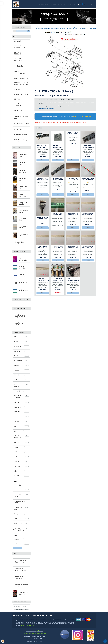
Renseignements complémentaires (20, 317)
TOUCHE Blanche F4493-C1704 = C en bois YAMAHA (88, 247)
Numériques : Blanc (23, 156)
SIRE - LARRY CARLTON (18, 496)
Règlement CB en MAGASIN (23, 268)
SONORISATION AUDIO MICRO (21, 118)
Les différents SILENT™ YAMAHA (20, 571)
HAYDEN (17, 403)
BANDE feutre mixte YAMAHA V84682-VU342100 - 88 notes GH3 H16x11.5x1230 (88, 179)
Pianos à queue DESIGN (24, 212)
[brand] (16, 4)
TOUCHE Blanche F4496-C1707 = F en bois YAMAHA (58, 247)
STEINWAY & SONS (18, 509)
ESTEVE (16, 381)
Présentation (54, 4)
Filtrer (39, 128)
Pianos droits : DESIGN (23, 228)
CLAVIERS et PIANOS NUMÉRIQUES (21, 66)
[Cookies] (3, 641)
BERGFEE (17, 357)
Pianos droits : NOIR (23, 236)
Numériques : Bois (23, 164)
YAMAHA (17, 540)
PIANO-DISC (18, 467)
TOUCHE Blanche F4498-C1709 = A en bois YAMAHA (73, 247)
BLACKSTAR (18, 362)
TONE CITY (17, 520)
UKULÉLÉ (17, 90)
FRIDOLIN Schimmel (17, 386)
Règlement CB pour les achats (27, 627)
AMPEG (16, 338)
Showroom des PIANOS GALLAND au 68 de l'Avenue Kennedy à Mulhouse (21, 579)
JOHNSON (17, 423)
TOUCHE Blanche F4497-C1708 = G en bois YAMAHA (73, 214)
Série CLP (86, 29)
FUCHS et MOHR (19, 392)
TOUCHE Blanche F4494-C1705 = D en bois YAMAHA (43, 247)
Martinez (17, 443)
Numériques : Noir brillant (23, 172)
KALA (16, 427)
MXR (15, 453)
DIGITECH (17, 376)
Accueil (36, 27)
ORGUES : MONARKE (22, 196)
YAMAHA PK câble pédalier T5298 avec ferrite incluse (43, 147)
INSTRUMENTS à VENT (21, 94)
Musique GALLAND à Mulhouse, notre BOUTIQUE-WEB (51, 27)
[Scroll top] (105, 641)
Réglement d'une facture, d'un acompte (21, 140)
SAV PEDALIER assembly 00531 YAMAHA (58, 280)
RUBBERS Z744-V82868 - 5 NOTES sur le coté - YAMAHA (88, 147)
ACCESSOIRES (18, 130)
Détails (43, 160)
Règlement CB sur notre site (23, 292)
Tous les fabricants (18, 549)
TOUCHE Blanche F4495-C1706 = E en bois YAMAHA (43, 280)
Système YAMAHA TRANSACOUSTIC (20, 563)
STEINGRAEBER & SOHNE (20, 503)
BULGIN (16, 366)
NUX (15, 458)
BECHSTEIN (18, 347)
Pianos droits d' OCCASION (19, 244)
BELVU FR (17, 352)
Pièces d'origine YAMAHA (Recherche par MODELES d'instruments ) (51, 29)
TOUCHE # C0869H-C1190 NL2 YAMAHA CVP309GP (73, 133)
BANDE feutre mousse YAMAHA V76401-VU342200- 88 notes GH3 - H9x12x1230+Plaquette (73, 179)
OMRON (16, 463)
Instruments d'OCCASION (18, 53)
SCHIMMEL (17, 486)
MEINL (16, 448)
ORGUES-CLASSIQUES (21, 78)
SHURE (16, 491)
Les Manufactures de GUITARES (21, 587)
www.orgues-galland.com (40, 635)
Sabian (16, 472)
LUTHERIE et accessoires (18, 105)
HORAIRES (67, 4)
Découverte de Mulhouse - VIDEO (24, 595)
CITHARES (17, 99)
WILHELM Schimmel (21, 530)
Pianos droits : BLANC (23, 220)
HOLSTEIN (17, 408)
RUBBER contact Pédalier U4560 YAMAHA (58, 147)
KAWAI (16, 432)
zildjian (16, 545)
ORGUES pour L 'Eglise (23, 204)
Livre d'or (72, 4)
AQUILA (16, 342)
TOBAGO (17, 515)
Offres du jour (18, 41)
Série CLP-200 (93, 29)
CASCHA (16, 371)
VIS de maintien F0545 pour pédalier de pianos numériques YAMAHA (73, 280)
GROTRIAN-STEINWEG (18, 398)
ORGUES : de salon (23, 188)
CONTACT (61, 4)
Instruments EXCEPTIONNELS (19, 47)
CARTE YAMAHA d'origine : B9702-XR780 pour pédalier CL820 (58, 214)
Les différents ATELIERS (19, 325)
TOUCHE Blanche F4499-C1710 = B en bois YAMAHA (88, 214)
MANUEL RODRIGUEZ (18, 438)
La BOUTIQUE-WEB (44, 4)
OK (29, 31)
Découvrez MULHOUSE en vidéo (21, 610)
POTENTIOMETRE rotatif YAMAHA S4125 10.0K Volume (43, 218)
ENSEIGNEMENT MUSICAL (20, 607)
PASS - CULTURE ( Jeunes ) (22, 260)
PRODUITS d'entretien (21, 135)
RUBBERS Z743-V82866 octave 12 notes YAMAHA (43, 179)
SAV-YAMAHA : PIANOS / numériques (75, 29)
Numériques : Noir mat (23, 180)
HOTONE (17, 413)
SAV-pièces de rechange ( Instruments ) (73, 27)
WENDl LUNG (18, 525)
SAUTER (16, 477)
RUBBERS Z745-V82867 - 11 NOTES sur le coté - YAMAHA (58, 179)
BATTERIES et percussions (18, 111)
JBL (15, 418)
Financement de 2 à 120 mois (21, 284)
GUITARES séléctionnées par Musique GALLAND (22, 84)
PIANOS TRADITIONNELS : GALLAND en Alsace (20, 73)
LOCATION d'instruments (18, 60)
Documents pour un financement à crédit (23, 276)
